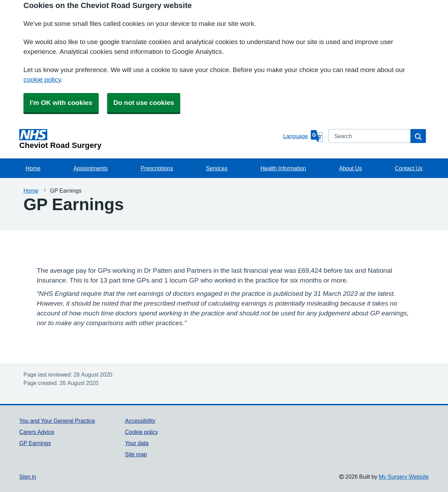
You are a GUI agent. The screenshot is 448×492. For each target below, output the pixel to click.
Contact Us (409, 168)
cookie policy (42, 80)
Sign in (28, 477)
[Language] (303, 136)
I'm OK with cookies (61, 103)
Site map (136, 454)
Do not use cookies (144, 103)
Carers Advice (37, 432)
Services (217, 168)
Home (33, 168)
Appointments (91, 168)
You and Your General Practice (57, 421)
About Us (351, 168)
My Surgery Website (404, 477)
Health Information (283, 168)
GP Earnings (35, 443)
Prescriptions (157, 168)
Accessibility (140, 421)
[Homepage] (150, 139)
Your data (137, 443)
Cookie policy (142, 432)
